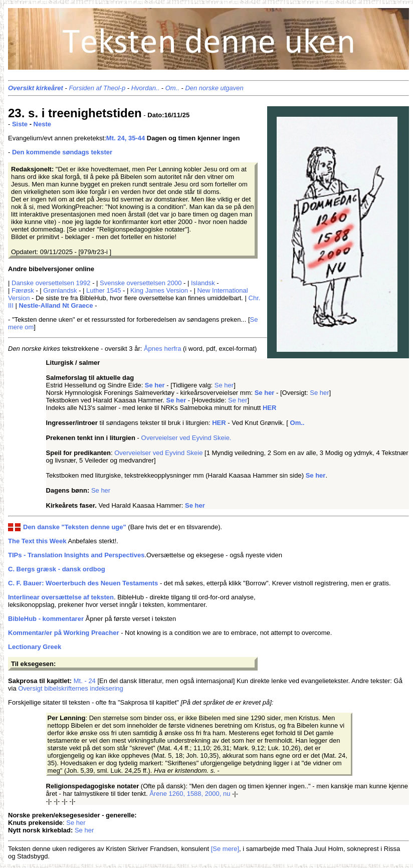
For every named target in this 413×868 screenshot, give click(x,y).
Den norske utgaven (214, 88)
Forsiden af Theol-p (97, 88)
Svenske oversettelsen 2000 (141, 283)
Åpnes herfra (162, 349)
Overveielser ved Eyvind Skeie (159, 453)
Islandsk (203, 283)
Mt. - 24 (85, 681)
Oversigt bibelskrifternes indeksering (71, 688)
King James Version (159, 290)
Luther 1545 (104, 290)
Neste (42, 124)
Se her (224, 385)
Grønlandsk (60, 290)
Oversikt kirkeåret (36, 88)
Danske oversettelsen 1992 (51, 283)
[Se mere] (225, 849)
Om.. (172, 88)
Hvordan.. (145, 88)
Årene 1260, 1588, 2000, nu (190, 794)
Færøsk (23, 290)
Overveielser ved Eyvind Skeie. (186, 438)
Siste (20, 124)
